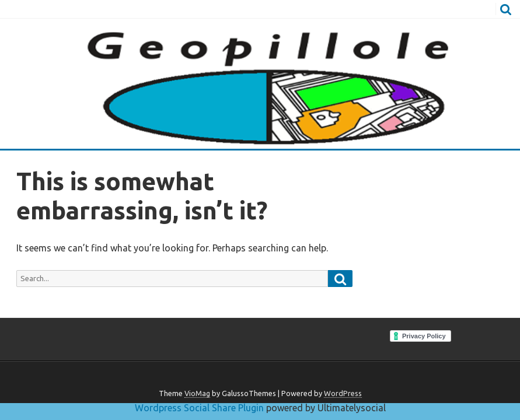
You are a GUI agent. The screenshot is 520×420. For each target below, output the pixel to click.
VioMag (197, 393)
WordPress (343, 393)
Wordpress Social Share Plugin (200, 408)
